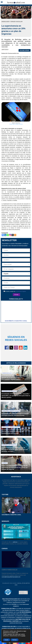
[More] (15, 235)
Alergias (5, 463)
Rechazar (15, 640)
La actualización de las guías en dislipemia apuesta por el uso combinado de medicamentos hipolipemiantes (15, 378)
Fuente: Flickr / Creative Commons (16, 124)
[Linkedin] (5, 235)
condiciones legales (21, 291)
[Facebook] (3, 235)
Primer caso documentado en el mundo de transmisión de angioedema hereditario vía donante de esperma (15, 467)
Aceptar (7, 640)
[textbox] (16, 265)
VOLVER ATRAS (24, 50)
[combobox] (16, 265)
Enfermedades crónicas (9, 391)
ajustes (23, 636)
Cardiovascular (7, 373)
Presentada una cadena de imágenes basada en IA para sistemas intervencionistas (15, 414)
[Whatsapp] (8, 235)
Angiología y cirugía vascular (11, 411)
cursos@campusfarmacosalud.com (11, 577)
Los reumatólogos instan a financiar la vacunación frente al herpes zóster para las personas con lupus (15, 449)
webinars (15, 542)
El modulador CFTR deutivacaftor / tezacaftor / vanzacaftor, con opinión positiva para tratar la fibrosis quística (16, 396)
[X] (13, 235)
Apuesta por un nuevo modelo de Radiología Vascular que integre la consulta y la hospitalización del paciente (15, 432)
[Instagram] (10, 235)
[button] (2, 2)
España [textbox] (6, 274)
